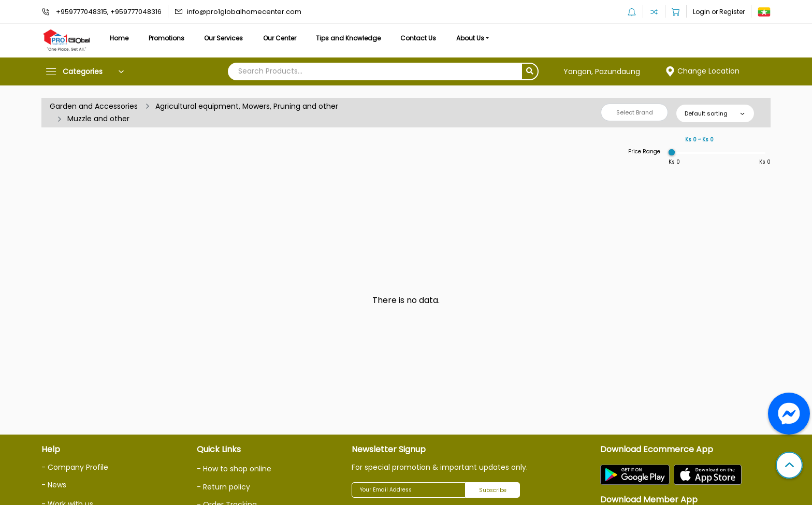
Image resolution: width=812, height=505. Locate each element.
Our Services (223, 38)
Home (119, 38)
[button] (789, 466)
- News (54, 485)
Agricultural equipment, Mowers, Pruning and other (247, 106)
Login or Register (719, 12)
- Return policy (223, 487)
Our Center (280, 38)
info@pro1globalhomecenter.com (244, 12)
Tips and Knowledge (348, 38)
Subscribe (493, 490)
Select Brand (635, 112)
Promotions (166, 38)
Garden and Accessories (94, 106)
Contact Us (418, 38)
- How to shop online (234, 469)
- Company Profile (75, 467)
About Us (470, 38)
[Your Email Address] (409, 490)
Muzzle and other (98, 119)
